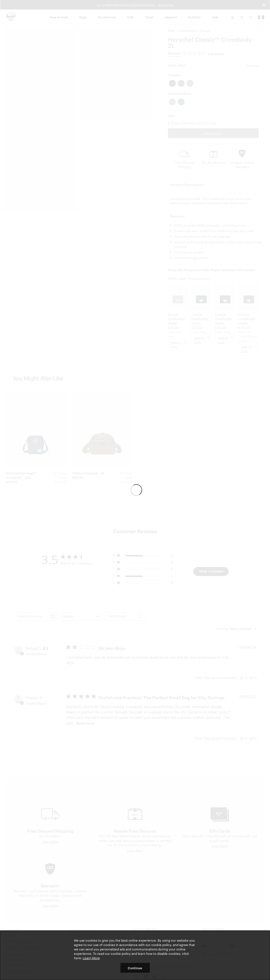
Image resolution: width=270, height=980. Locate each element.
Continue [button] (135, 968)
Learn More (91, 958)
